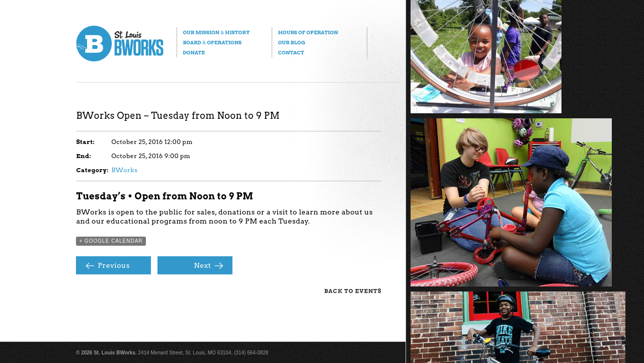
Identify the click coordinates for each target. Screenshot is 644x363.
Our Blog (291, 42)
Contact (291, 52)
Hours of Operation (308, 32)
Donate (194, 52)
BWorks (124, 170)
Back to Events (353, 291)
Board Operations (212, 42)
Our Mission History (216, 32)
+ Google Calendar (111, 241)
